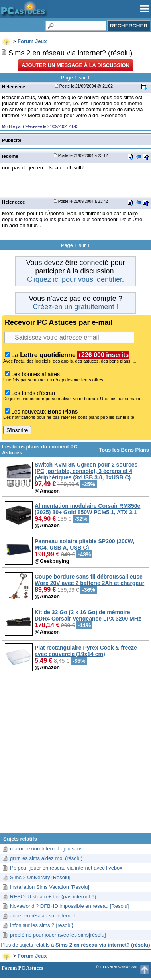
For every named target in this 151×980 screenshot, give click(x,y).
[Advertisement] (75, 759)
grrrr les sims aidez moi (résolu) (46, 858)
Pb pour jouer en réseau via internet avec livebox (66, 868)
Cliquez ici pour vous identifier (75, 279)
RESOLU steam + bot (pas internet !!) (53, 897)
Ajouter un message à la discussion (75, 65)
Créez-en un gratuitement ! (75, 307)
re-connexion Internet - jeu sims (46, 849)
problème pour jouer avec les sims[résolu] (58, 935)
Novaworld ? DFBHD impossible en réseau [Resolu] (69, 906)
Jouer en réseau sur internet (42, 916)
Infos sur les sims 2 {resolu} (42, 925)
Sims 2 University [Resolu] (40, 877)
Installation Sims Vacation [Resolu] (50, 887)
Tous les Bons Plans (124, 450)
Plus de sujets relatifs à (75, 945)
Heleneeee (14, 87)
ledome (10, 156)
